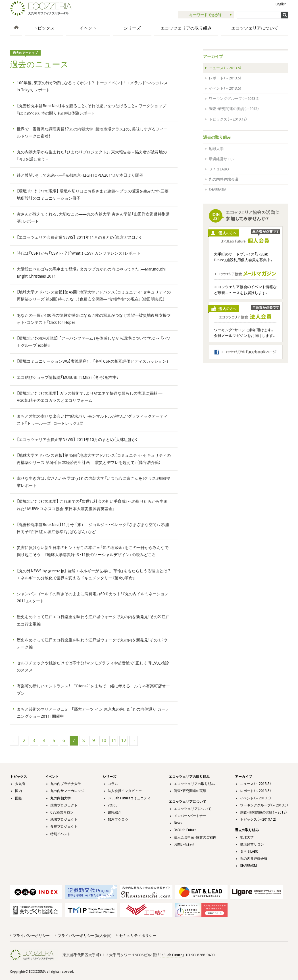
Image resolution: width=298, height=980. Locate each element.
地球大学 (216, 149)
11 (114, 741)
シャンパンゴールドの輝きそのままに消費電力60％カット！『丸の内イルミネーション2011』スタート (93, 597)
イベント (88, 28)
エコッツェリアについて (255, 28)
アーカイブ (213, 56)
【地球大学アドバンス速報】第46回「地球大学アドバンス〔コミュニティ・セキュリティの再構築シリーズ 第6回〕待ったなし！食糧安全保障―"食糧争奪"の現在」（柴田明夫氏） (94, 296)
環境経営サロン (222, 159)
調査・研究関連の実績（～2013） (234, 109)
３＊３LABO (219, 169)
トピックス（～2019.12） (228, 119)
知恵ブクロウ (118, 820)
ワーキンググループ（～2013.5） (234, 99)
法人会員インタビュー (125, 791)
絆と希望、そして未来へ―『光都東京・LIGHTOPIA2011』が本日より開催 (80, 175)
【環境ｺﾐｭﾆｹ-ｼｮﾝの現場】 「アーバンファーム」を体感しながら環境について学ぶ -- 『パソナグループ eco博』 (94, 342)
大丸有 (20, 784)
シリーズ (132, 28)
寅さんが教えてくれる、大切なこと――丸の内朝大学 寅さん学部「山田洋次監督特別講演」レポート (93, 218)
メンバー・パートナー (190, 816)
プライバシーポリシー (31, 936)
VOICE (112, 805)
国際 (18, 798)
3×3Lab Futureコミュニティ (129, 798)
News (178, 823)
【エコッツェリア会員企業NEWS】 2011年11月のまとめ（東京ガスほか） (79, 237)
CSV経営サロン (62, 812)
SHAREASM (218, 190)
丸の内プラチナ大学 (66, 784)
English (281, 4)
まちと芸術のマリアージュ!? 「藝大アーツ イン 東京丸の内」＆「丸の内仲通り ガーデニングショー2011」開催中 (93, 713)
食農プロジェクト (64, 827)
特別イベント (61, 834)
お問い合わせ (184, 844)
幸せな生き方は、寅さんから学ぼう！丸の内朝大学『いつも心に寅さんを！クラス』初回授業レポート (93, 482)
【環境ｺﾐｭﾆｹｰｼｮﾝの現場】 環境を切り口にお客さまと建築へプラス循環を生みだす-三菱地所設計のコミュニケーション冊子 (93, 195)
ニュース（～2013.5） (225, 68)
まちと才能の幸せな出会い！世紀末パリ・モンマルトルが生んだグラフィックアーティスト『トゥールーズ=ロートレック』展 (92, 420)
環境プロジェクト (64, 805)
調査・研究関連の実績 (190, 791)
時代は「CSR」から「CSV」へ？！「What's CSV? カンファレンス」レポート (79, 253)
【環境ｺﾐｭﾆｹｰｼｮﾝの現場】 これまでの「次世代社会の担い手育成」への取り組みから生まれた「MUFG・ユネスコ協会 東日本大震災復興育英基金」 (92, 505)
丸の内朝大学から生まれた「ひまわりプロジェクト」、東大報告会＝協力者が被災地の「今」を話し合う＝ (92, 156)
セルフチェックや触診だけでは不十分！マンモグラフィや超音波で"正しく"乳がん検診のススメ (93, 667)
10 (104, 741)
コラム (113, 784)
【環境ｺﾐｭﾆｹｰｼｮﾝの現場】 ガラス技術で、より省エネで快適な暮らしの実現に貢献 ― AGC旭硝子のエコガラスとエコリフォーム (90, 397)
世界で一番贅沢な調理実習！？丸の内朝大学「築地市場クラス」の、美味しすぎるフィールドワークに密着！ (92, 133)
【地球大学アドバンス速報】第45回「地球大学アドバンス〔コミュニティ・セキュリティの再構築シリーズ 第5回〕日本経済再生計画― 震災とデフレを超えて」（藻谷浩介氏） (94, 459)
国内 (18, 791)
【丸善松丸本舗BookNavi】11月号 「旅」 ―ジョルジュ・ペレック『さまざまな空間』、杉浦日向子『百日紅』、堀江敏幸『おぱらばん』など (93, 528)
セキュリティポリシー (138, 936)
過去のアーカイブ (25, 53)
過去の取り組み (217, 137)
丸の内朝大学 (61, 798)
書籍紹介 (114, 812)
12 (124, 741)
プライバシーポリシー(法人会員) (85, 936)
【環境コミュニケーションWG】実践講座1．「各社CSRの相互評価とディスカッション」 (93, 361)
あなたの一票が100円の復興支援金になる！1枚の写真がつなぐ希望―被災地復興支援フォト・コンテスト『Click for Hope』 (94, 319)
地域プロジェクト (64, 820)
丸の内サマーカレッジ (67, 791)
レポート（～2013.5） (225, 78)
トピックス (44, 28)
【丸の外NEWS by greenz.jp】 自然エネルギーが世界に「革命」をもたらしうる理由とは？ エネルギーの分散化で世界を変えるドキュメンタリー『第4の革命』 (94, 574)
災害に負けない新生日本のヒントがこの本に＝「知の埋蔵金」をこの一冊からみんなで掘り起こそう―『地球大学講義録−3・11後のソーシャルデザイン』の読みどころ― (93, 551)
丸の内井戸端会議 (224, 179)
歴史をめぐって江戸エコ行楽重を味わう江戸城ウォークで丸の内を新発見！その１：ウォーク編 (92, 644)
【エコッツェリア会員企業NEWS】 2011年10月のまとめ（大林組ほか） (77, 440)
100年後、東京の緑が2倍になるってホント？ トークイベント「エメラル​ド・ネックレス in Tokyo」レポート (92, 86)
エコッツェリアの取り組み (186, 28)
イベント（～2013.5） (225, 88)
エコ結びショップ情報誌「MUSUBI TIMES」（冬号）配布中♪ (68, 377)
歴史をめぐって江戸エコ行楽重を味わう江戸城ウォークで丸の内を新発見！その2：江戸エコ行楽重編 (93, 620)
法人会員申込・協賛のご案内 (195, 837)
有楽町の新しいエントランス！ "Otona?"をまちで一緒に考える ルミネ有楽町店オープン (93, 689)
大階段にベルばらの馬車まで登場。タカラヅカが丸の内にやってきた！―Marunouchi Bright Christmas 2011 (91, 273)
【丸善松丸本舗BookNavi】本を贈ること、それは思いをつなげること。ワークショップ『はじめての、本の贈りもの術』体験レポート (91, 109)
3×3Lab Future (185, 830)
